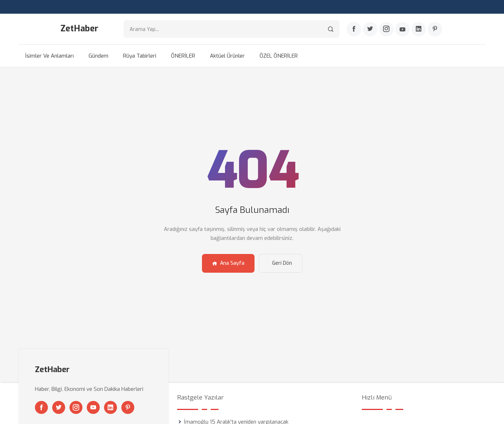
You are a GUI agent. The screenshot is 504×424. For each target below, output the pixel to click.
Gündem (98, 56)
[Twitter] (370, 29)
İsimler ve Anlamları (49, 56)
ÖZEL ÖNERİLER (279, 56)
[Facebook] (354, 29)
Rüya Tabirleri (140, 56)
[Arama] (331, 29)
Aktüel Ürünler (227, 56)
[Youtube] (402, 29)
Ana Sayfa (228, 263)
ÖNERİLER (183, 56)
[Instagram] (386, 29)
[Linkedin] (419, 29)
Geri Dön (282, 263)
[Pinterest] (435, 29)
